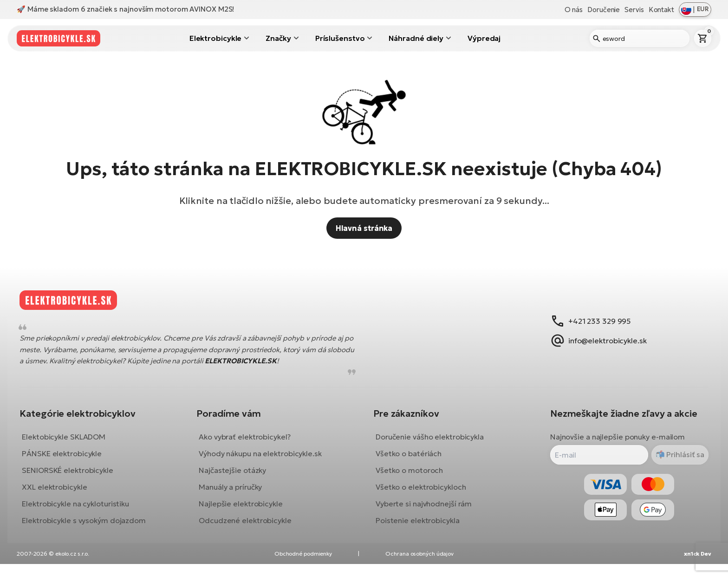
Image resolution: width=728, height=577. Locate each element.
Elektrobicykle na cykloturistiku (82, 510)
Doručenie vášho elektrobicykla (430, 443)
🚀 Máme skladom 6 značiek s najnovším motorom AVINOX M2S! (125, 9)
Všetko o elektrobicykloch (421, 493)
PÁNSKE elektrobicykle (68, 460)
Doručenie (604, 10)
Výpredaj (484, 38)
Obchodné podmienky (303, 567)
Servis (634, 10)
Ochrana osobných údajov (419, 567)
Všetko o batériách (409, 460)
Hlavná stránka (364, 228)
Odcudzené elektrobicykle (248, 527)
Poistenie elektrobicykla (418, 527)
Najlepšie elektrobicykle (244, 510)
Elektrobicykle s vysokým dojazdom (90, 527)
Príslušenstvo (340, 38)
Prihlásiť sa (678, 461)
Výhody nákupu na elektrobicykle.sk (263, 460)
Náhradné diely (416, 38)
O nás (574, 10)
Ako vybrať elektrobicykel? (248, 443)
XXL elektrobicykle (61, 493)
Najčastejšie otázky (236, 477)
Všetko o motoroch (409, 477)
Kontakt (661, 10)
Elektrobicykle (216, 38)
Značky (278, 38)
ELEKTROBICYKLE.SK (275, 367)
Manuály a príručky (234, 493)
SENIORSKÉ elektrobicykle (74, 477)
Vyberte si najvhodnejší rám (424, 510)
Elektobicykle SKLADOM (70, 443)
